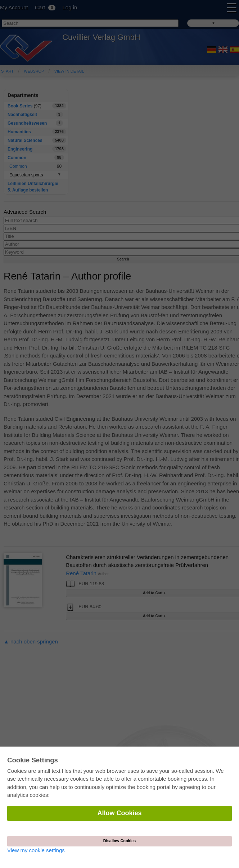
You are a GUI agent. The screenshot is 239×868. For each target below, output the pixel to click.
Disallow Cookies (119, 841)
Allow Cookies (119, 813)
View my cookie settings (36, 850)
